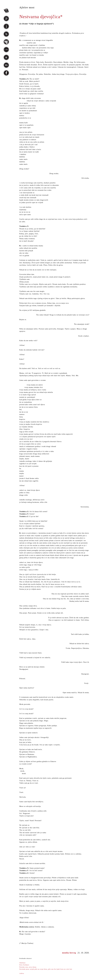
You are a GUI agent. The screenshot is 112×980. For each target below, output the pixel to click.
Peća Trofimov (24, 965)
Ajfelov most (27, 7)
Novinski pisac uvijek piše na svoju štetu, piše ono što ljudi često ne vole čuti (46, 969)
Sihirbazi (22, 963)
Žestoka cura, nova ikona (28, 967)
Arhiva (22, 973)
